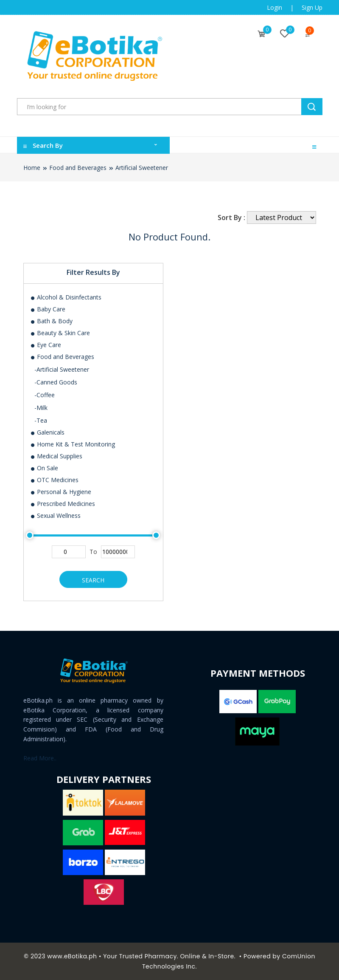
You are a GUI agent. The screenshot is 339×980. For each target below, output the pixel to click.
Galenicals (47, 432)
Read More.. (40, 758)
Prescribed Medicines (63, 504)
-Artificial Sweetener (62, 369)
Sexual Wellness (55, 515)
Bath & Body (51, 321)
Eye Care (46, 345)
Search (93, 580)
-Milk (41, 408)
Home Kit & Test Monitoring (73, 444)
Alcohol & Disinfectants (66, 297)
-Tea (41, 420)
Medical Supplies (56, 456)
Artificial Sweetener (142, 168)
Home (32, 168)
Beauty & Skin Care (60, 333)
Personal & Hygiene (61, 492)
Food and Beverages (78, 168)
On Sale (44, 468)
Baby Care (48, 309)
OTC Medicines (54, 480)
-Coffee (45, 395)
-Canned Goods (56, 382)
